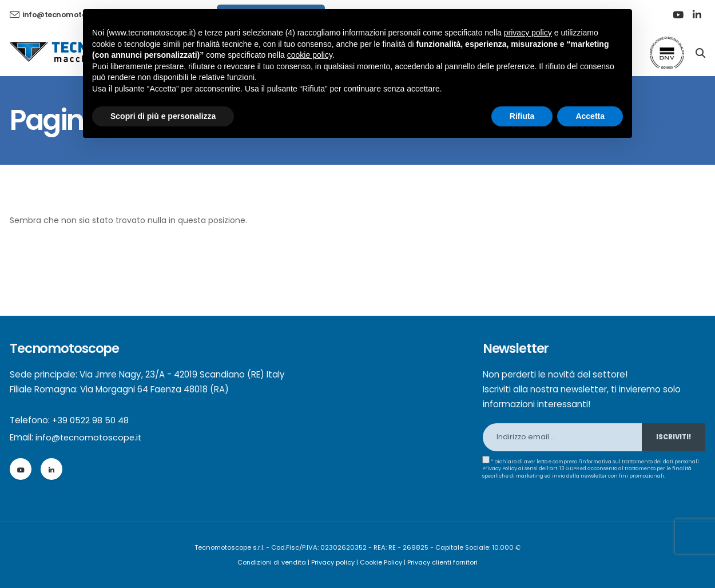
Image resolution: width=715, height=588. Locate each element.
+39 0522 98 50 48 (91, 420)
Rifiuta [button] (522, 116)
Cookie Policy (382, 562)
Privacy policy (333, 562)
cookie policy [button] (310, 55)
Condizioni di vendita (271, 562)
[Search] (700, 52)
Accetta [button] (590, 116)
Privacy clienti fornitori (444, 562)
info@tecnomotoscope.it (90, 437)
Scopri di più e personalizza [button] (163, 116)
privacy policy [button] (528, 33)
